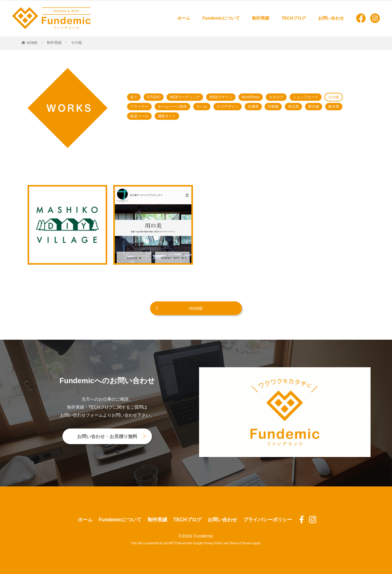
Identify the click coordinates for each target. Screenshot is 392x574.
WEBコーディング (185, 97)
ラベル (202, 107)
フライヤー (139, 107)
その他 (76, 43)
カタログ (276, 97)
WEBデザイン (221, 97)
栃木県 (334, 107)
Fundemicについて (221, 18)
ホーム (184, 18)
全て (134, 97)
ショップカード (306, 97)
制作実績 (261, 18)
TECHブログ (294, 18)
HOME (32, 43)
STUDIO (154, 97)
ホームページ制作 (172, 107)
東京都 (314, 107)
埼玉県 (293, 107)
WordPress (251, 97)
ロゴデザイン (228, 107)
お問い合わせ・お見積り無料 (107, 436)
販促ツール (139, 116)
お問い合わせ (331, 18)
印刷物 (273, 107)
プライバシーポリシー (268, 520)
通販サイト (167, 116)
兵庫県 (253, 107)
